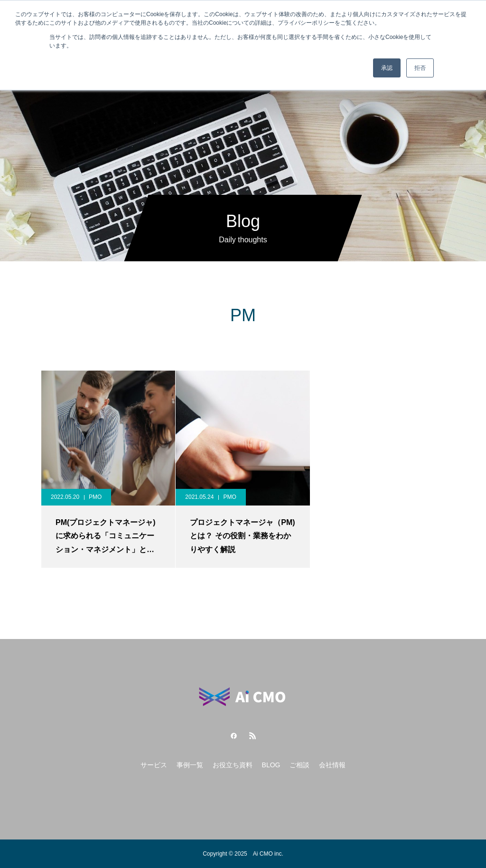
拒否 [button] (420, 68)
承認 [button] (387, 68)
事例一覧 (190, 765)
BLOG (271, 765)
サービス (154, 765)
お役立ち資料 (233, 765)
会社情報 (332, 765)
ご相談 (299, 765)
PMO (95, 497)
